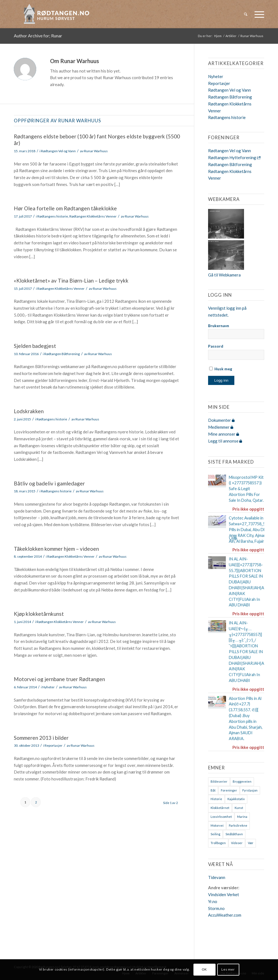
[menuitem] (246, 14)
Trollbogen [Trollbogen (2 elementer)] (218, 843)
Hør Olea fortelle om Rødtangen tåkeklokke (65, 208)
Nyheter (48, 687)
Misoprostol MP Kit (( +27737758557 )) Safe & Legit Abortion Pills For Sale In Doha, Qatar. (246, 489)
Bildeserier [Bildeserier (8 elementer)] (219, 781)
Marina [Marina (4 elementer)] (242, 817)
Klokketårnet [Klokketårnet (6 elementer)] (220, 808)
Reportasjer (53, 745)
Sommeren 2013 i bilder (41, 738)
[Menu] (258, 14)
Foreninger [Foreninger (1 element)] (229, 790)
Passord (216, 346)
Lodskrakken (29, 411)
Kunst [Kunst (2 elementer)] (239, 808)
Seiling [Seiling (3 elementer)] (215, 834)
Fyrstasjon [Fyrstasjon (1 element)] (250, 790)
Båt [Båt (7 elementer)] (213, 790)
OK (204, 969)
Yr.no (213, 901)
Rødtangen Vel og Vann (58, 151)
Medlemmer (221, 427)
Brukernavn (219, 326)
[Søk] (246, 14)
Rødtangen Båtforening (62, 354)
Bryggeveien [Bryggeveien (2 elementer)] (242, 781)
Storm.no (216, 908)
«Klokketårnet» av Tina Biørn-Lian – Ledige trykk (71, 280)
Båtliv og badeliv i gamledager (49, 483)
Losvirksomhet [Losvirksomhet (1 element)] (221, 817)
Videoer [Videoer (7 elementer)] (237, 843)
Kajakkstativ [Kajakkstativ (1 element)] (236, 799)
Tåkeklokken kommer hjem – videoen (56, 549)
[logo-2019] (58, 14)
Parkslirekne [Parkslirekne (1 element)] (238, 825)
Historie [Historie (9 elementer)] (216, 799)
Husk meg (221, 369)
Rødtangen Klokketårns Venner (93, 216)
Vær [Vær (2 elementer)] (251, 843)
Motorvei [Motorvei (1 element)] (217, 825)
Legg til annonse (225, 441)
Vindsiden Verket (224, 894)
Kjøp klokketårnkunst (39, 614)
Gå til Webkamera (224, 275)
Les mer (228, 969)
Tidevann (217, 877)
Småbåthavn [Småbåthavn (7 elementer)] (234, 834)
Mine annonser (224, 434)
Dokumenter (221, 420)
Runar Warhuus (96, 151)
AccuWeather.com (225, 915)
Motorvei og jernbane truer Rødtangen (59, 679)
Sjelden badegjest (35, 346)
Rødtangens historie (53, 216)
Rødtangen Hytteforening (234, 157)
